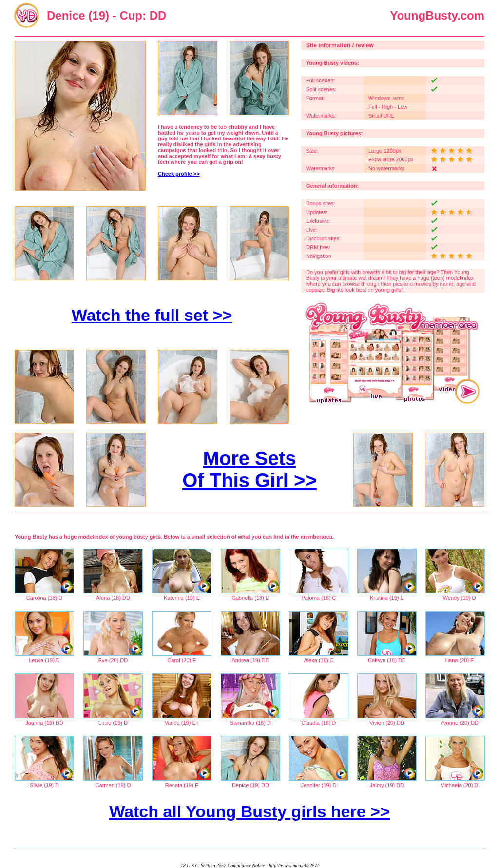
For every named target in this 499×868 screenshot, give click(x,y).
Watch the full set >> (152, 315)
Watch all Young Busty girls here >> (249, 811)
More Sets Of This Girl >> (249, 469)
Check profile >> (179, 174)
